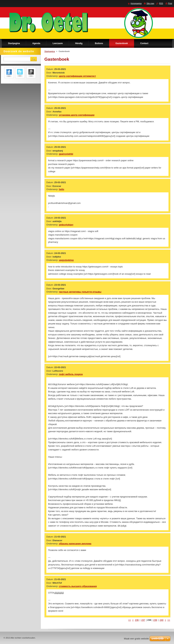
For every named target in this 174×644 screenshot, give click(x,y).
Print (170, 3)
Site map (150, 3)
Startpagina (50, 51)
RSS (161, 3)
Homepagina (136, 3)
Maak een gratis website (136, 639)
